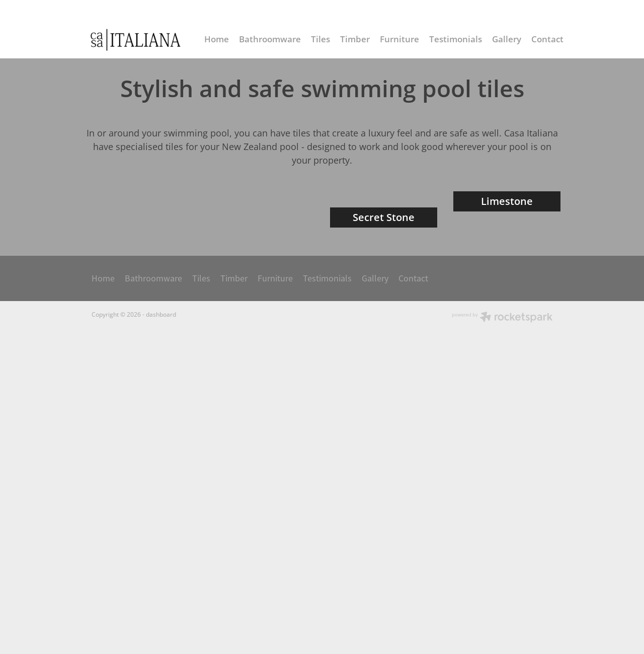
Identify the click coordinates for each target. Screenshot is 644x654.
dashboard (161, 597)
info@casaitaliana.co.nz (474, 11)
